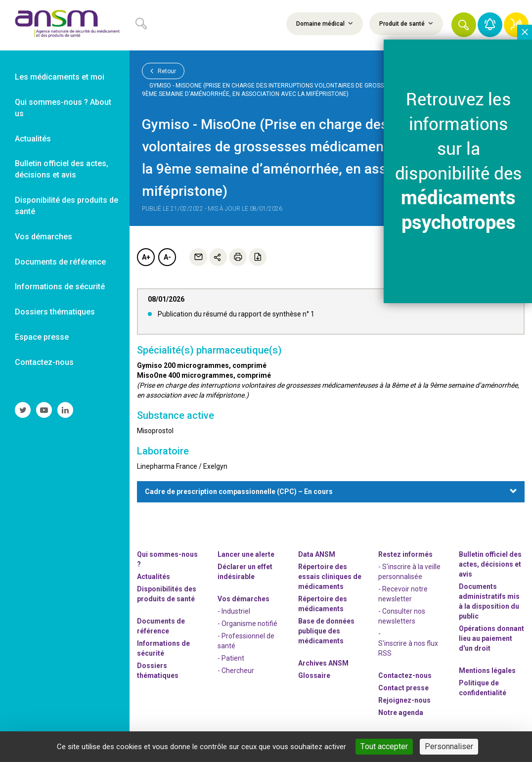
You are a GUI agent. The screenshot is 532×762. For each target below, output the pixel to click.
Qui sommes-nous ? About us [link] (63, 108)
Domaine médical (325, 23)
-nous (404, 700)
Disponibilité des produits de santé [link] (66, 206)
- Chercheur (236, 671)
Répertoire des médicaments (323, 604)
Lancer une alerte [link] (246, 554)
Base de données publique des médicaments (326, 631)
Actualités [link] (33, 139)
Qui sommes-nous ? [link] (167, 559)
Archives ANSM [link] (323, 663)
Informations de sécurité (163, 648)
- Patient (231, 658)
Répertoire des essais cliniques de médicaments (330, 577)
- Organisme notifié (247, 624)
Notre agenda (401, 713)
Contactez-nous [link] (44, 362)
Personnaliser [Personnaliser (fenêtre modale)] (449, 746)
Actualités (154, 577)
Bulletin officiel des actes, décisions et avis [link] (62, 169)
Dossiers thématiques (158, 671)
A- (167, 257)
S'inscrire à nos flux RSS (408, 648)
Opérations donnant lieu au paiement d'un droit (491, 638)
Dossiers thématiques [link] (55, 312)
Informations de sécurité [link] (60, 287)
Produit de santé (406, 23)
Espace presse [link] (42, 337)
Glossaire (314, 675)
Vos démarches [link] (44, 237)
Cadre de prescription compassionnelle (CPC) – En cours (239, 492)
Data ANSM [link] (317, 554)
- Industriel (234, 611)
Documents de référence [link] (60, 262)
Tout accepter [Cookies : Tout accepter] (384, 746)
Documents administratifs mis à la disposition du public (489, 601)
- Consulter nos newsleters (402, 616)
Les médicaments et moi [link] (60, 77)
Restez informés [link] (405, 554)
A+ (146, 257)
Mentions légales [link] (487, 671)
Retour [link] (163, 71)
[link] (65, 25)
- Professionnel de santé (246, 641)
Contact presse (403, 688)
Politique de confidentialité (483, 688)
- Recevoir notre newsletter (403, 594)
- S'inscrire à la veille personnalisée (409, 572)
